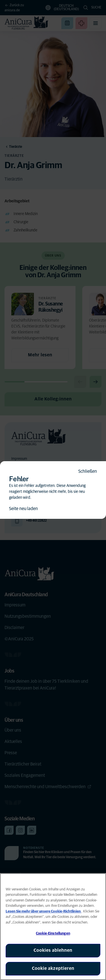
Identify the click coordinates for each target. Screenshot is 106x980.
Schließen (88, 471)
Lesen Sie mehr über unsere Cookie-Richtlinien (44, 911)
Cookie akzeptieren (53, 968)
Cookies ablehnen (53, 950)
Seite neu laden (23, 509)
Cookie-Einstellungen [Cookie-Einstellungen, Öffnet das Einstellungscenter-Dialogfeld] (53, 934)
